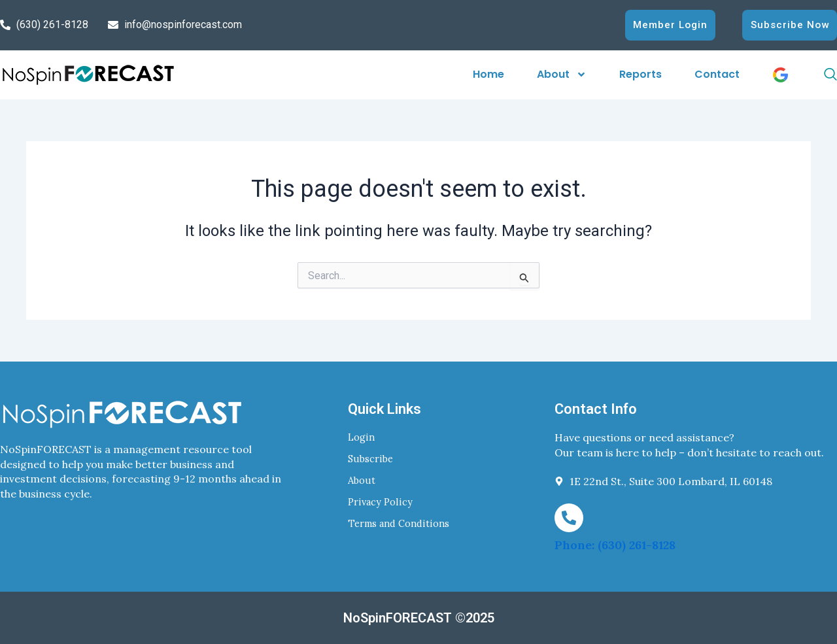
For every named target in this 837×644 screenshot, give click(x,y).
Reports (641, 74)
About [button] (562, 74)
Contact (717, 74)
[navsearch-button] (816, 75)
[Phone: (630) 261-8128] (569, 517)
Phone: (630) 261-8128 (615, 545)
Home (488, 74)
